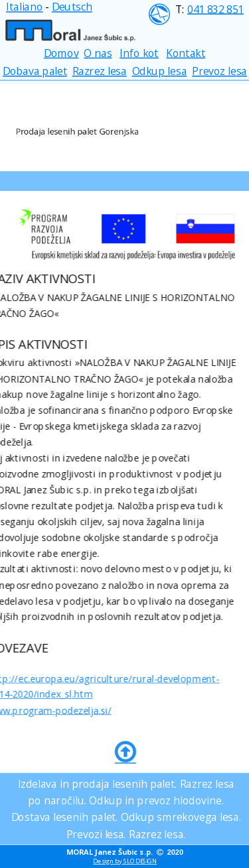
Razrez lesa (99, 71)
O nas (98, 53)
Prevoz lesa (219, 71)
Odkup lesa (159, 71)
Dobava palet (35, 71)
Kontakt (186, 53)
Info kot (139, 53)
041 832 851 (215, 9)
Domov (61, 53)
